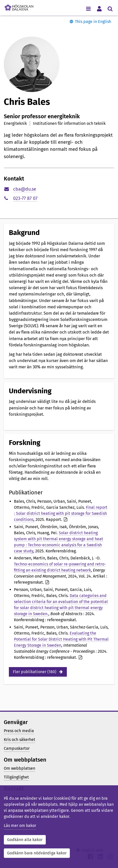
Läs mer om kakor (20, 826)
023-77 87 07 (25, 198)
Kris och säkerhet (19, 740)
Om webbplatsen (19, 768)
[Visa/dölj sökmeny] (110, 8)
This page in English (93, 22)
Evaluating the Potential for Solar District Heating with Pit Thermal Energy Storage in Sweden (61, 639)
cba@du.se (25, 189)
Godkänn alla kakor (25, 840)
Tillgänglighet (16, 777)
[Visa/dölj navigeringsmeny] (88, 8)
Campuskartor (17, 748)
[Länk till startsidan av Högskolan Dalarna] (19, 6)
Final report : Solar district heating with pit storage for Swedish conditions (61, 513)
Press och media (19, 731)
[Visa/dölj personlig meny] (99, 8)
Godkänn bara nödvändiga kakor (37, 853)
